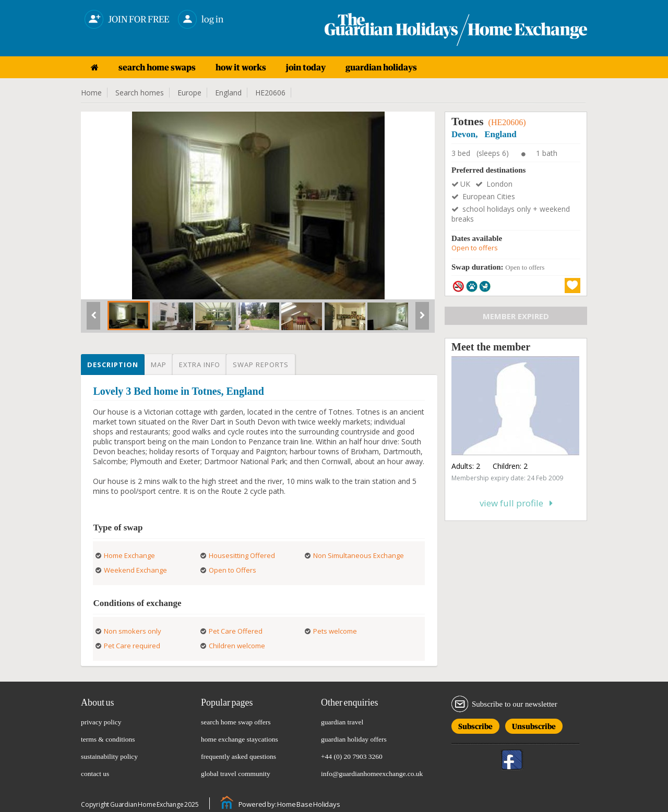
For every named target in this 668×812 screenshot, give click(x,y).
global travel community (236, 774)
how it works (241, 67)
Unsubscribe (534, 725)
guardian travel (342, 722)
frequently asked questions (238, 756)
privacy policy (101, 722)
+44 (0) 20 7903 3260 (352, 756)
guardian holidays (381, 67)
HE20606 (270, 93)
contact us (95, 774)
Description (113, 365)
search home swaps (157, 67)
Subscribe (475, 725)
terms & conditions (108, 739)
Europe (189, 93)
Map (159, 365)
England (228, 93)
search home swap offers (236, 722)
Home (91, 93)
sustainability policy (109, 756)
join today (306, 67)
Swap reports (261, 365)
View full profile (516, 503)
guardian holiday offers (354, 739)
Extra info (200, 365)
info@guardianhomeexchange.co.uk (372, 774)
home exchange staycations (240, 739)
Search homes (140, 93)
